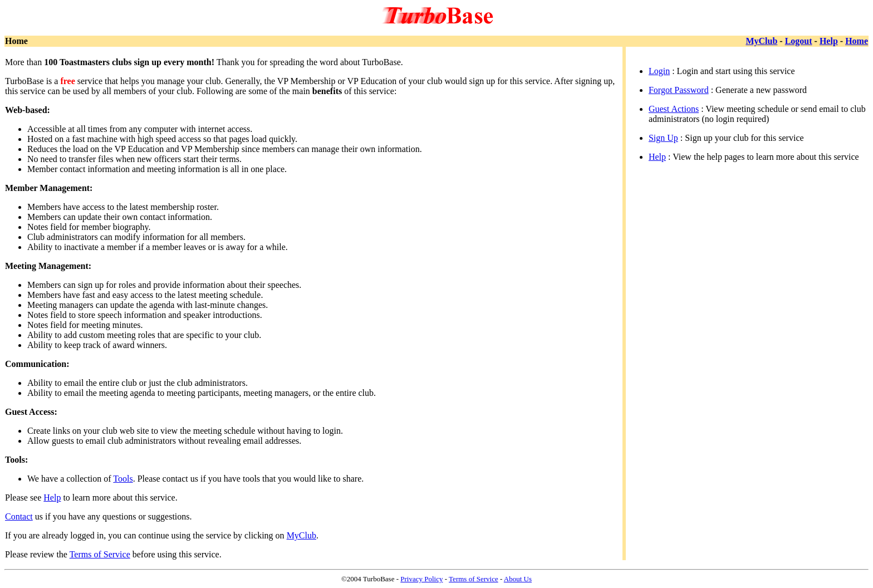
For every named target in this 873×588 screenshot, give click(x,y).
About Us (518, 579)
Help (829, 41)
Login (659, 71)
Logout (799, 41)
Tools (123, 479)
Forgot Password (679, 90)
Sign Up (663, 138)
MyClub (761, 41)
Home (857, 41)
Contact (19, 516)
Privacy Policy (421, 579)
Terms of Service (100, 554)
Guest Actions (674, 109)
